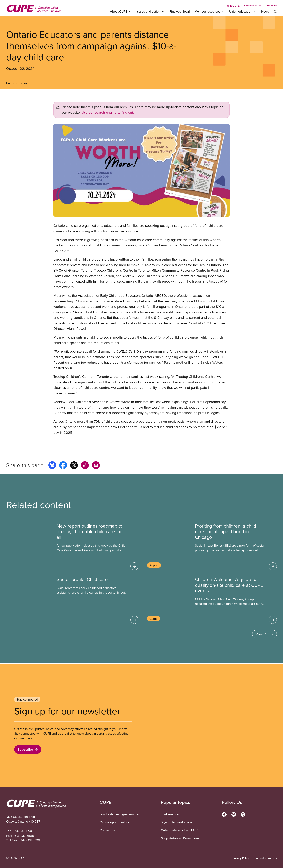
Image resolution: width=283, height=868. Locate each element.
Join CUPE (233, 6)
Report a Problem (266, 858)
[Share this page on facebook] (63, 466)
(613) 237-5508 (24, 836)
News (265, 11)
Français (272, 6)
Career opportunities (114, 822)
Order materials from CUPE (180, 830)
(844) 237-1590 (30, 840)
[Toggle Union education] (243, 11)
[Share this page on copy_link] (85, 466)
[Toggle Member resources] (209, 11)
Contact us (107, 830)
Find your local (180, 11)
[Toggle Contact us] (253, 6)
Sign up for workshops (176, 822)
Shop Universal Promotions (180, 838)
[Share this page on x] (74, 466)
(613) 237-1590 (22, 831)
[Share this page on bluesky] (52, 466)
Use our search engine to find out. (108, 112)
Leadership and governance (119, 814)
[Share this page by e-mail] (96, 466)
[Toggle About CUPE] (121, 11)
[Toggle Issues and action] (151, 11)
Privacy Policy (241, 858)
